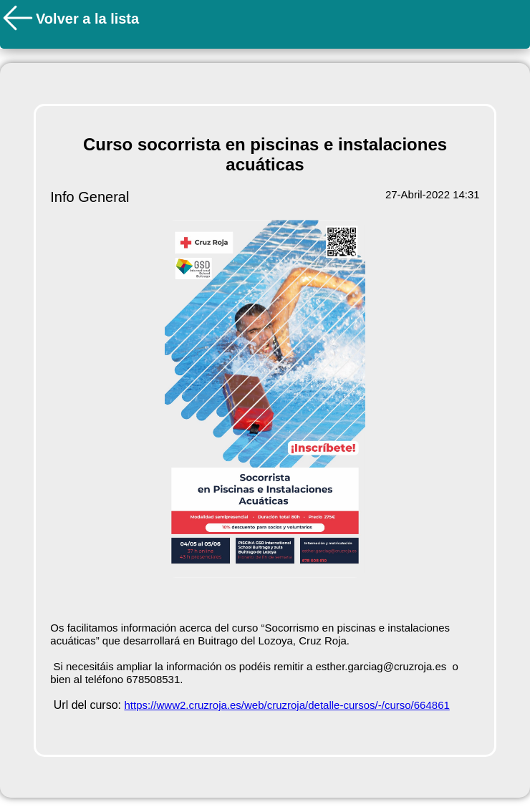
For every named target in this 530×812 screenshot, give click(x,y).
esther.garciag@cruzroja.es (381, 666)
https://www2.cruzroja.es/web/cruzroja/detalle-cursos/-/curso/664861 (286, 705)
